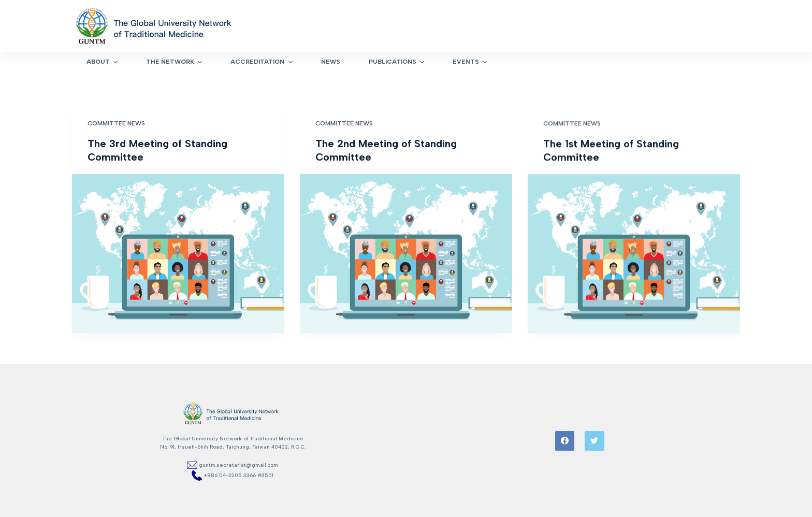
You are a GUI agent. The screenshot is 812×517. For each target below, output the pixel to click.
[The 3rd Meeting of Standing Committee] (178, 254)
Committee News (116, 123)
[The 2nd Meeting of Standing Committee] (406, 254)
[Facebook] (565, 441)
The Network (175, 62)
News (331, 62)
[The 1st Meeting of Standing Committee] (634, 254)
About (103, 62)
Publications (398, 62)
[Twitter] (594, 441)
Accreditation (263, 62)
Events (471, 62)
